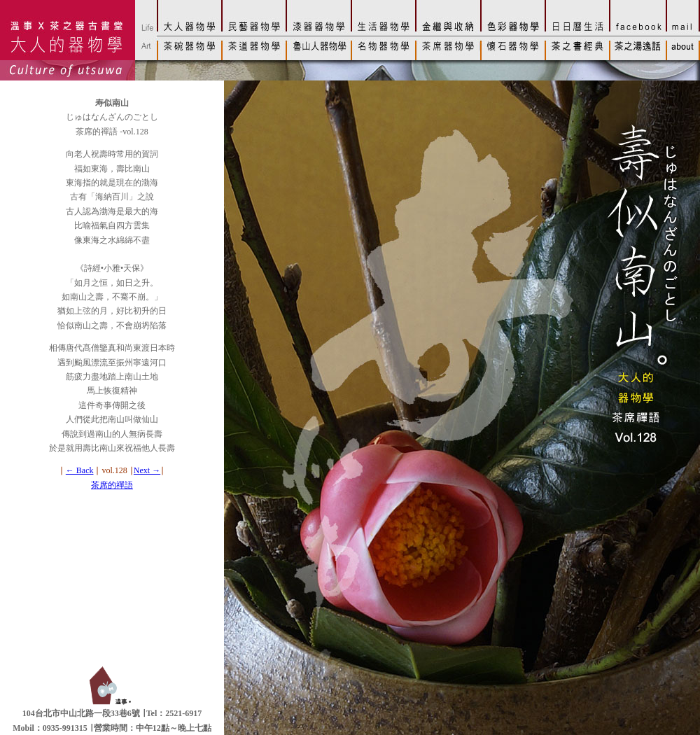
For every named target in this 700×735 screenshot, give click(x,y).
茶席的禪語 (112, 485)
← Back (80, 470)
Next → (147, 470)
